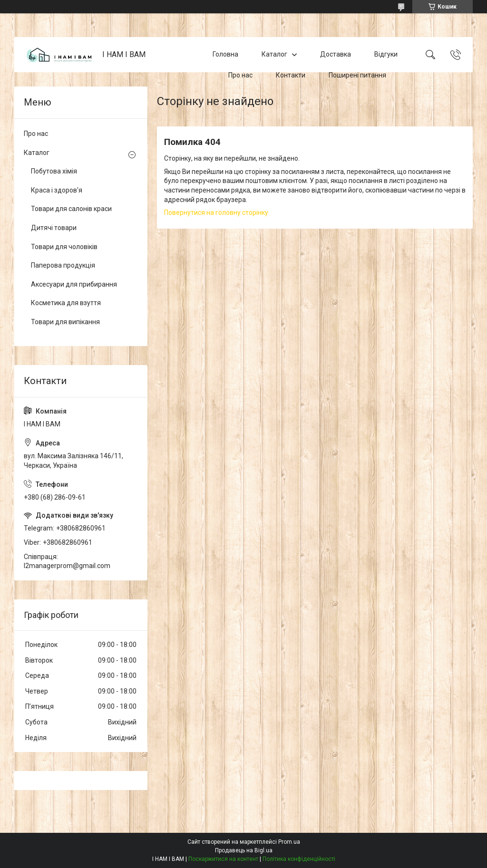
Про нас (240, 75)
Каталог (274, 54)
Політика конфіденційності (299, 859)
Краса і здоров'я (57, 190)
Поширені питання (357, 75)
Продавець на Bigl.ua (244, 850)
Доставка (336, 54)
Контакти (291, 75)
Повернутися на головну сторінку (216, 212)
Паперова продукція (63, 265)
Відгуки (386, 54)
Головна (225, 54)
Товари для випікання (65, 322)
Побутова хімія (54, 171)
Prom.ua (289, 842)
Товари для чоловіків (64, 247)
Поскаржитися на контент (223, 859)
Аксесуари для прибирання (74, 284)
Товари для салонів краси (71, 209)
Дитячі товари (54, 228)
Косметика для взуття (66, 303)
